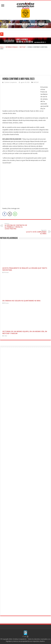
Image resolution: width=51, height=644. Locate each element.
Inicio (2, 47)
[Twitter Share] (10, 214)
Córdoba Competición (11, 82)
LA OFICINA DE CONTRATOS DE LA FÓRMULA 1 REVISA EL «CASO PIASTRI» (16, 226)
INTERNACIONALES (12, 47)
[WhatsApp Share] (15, 214)
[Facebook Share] (4, 214)
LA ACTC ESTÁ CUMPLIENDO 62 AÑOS (35, 232)
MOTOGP (23, 47)
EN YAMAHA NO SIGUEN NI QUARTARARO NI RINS (21, 301)
